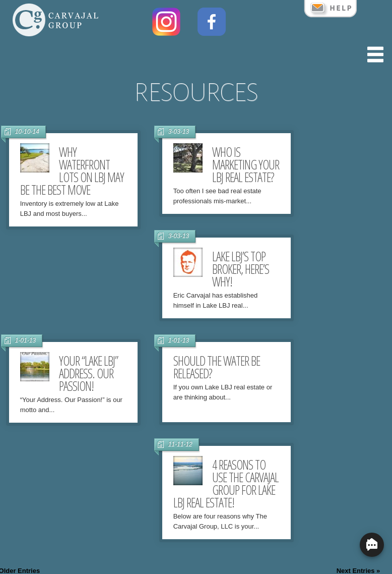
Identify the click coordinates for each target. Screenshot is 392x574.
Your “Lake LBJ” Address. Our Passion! (88, 373)
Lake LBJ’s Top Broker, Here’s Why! (241, 269)
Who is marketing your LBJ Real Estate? (246, 164)
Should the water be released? (217, 367)
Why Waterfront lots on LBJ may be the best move (72, 171)
